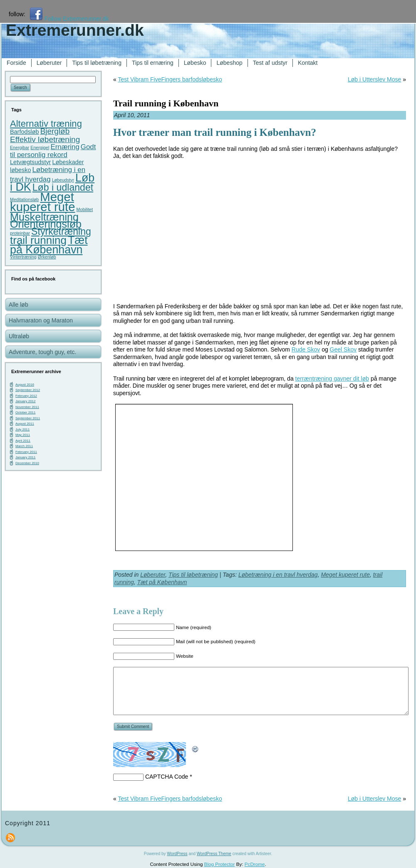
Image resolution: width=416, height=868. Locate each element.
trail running (38, 240)
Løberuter (153, 575)
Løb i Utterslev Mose (374, 79)
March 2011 (24, 446)
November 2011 (27, 407)
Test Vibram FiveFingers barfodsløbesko (170, 79)
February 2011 (26, 452)
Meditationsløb (24, 199)
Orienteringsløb (46, 224)
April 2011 (23, 441)
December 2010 (27, 463)
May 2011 (23, 435)
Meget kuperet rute (43, 202)
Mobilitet (85, 209)
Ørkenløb (47, 257)
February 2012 (26, 396)
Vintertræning (23, 257)
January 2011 (25, 457)
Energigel (40, 148)
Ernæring (65, 147)
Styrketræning (61, 231)
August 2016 (25, 385)
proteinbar (20, 233)
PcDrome (255, 864)
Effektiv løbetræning (45, 139)
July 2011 (22, 429)
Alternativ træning (46, 124)
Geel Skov (343, 349)
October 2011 (25, 412)
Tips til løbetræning (193, 575)
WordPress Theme (214, 854)
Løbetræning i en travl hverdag (278, 575)
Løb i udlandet (63, 187)
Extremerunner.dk (75, 30)
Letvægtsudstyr (30, 162)
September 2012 (28, 390)
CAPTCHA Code (167, 777)
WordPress (177, 854)
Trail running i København (166, 103)
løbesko (20, 170)
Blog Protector (220, 864)
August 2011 (25, 424)
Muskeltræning (44, 217)
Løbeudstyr (63, 180)
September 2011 (28, 418)
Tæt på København (49, 245)
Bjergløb (55, 131)
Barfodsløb (25, 132)
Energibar (20, 148)
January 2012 (25, 401)
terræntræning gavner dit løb (332, 379)
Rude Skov (306, 349)
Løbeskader (68, 162)
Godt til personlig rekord (53, 151)
